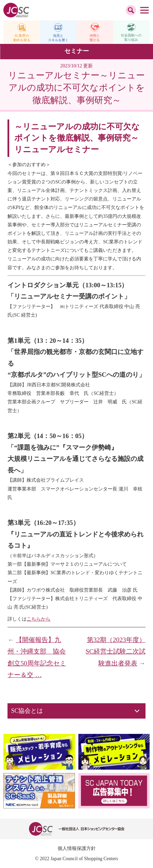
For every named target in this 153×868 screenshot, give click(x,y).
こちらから (39, 619)
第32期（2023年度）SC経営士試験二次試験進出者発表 (115, 652)
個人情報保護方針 (77, 848)
